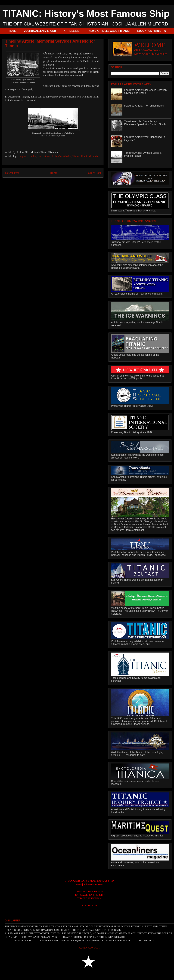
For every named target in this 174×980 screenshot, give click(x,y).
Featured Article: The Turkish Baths (144, 106)
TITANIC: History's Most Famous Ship (86, 14)
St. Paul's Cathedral (61, 156)
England (23, 156)
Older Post (94, 173)
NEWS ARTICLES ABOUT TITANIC (109, 31)
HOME (13, 31)
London (32, 156)
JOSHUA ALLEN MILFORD (40, 31)
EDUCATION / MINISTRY (152, 31)
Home (54, 173)
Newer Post (12, 173)
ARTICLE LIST (72, 31)
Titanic (76, 156)
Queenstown (44, 156)
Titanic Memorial (90, 156)
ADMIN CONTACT (89, 948)
